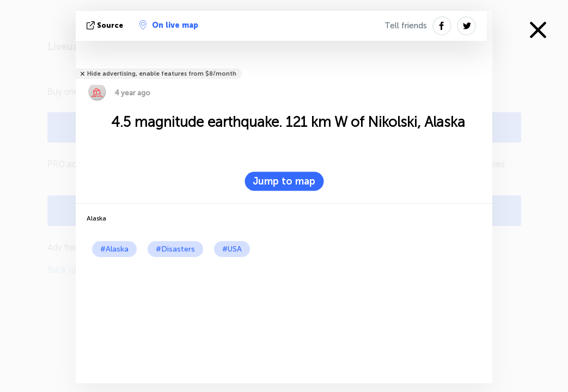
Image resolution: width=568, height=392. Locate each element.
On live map (169, 25)
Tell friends (406, 26)
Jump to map (284, 181)
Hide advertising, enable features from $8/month (162, 74)
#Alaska (114, 249)
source (106, 25)
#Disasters (175, 249)
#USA (232, 249)
